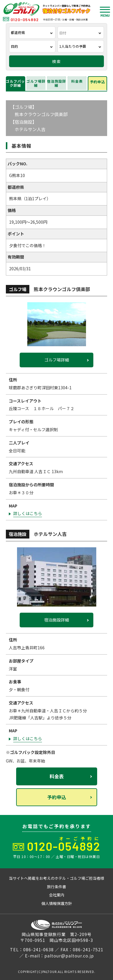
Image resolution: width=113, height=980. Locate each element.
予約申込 (97, 82)
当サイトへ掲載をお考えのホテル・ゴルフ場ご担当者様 (56, 878)
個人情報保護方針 (57, 903)
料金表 (77, 81)
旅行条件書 (56, 887)
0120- (64, 846)
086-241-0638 (38, 950)
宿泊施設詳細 (56, 83)
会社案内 (57, 895)
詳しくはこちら (28, 513)
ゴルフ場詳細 (36, 83)
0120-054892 (21, 19)
